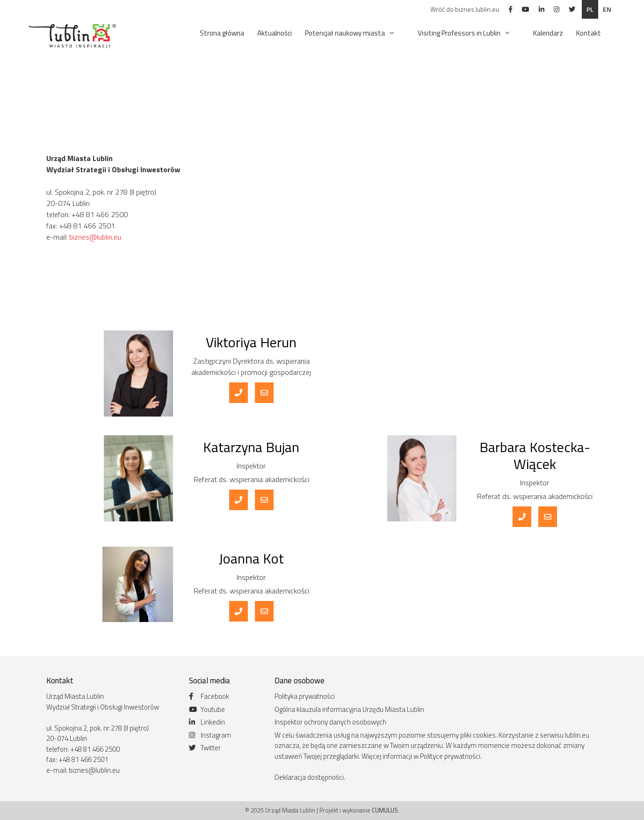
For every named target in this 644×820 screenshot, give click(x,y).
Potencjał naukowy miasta (355, 33)
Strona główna (222, 33)
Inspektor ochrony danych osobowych (330, 722)
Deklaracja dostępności (309, 777)
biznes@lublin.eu (95, 237)
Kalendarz (548, 33)
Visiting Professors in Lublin (469, 33)
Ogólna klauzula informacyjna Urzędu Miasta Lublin (349, 709)
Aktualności (275, 33)
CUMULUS (385, 810)
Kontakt (589, 33)
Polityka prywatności (305, 696)
